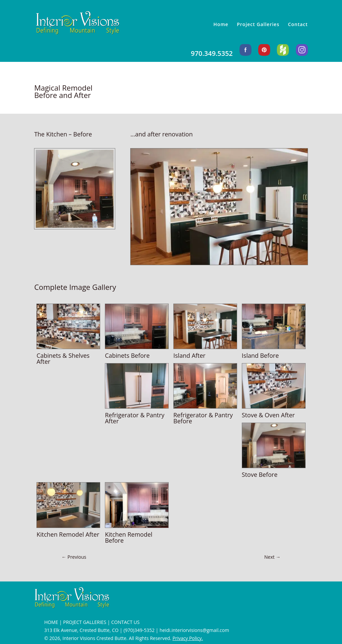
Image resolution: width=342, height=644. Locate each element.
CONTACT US (125, 622)
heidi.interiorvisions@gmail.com (194, 630)
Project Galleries (258, 25)
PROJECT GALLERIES (85, 622)
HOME (51, 622)
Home (221, 25)
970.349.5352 (212, 54)
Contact (298, 25)
